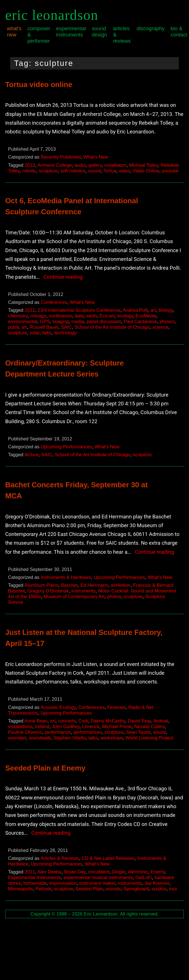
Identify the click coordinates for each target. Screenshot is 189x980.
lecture (32, 455)
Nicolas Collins (150, 727)
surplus (159, 889)
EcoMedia (146, 316)
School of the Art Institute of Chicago (112, 327)
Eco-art (107, 316)
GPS (45, 322)
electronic (138, 872)
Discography (150, 28)
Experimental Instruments (71, 32)
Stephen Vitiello (70, 738)
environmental (23, 322)
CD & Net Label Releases (108, 858)
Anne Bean (36, 721)
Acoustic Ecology (58, 707)
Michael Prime (117, 727)
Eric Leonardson (52, 15)
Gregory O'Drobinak (48, 591)
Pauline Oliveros (25, 732)
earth (92, 316)
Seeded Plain (89, 889)
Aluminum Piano (41, 585)
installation (115, 165)
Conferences (54, 302)
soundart (17, 738)
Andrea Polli (135, 310)
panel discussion (104, 322)
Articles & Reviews (122, 35)
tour (173, 889)
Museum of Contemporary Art (74, 597)
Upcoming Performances (66, 447)
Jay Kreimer (157, 883)
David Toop (139, 721)
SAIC (66, 327)
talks (47, 333)
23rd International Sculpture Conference (79, 310)
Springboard (136, 889)
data (79, 316)
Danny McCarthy (108, 721)
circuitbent (99, 872)
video (125, 171)
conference (60, 316)
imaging (61, 322)
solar (35, 333)
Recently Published (61, 157)
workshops (112, 738)
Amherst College (54, 165)
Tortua (110, 171)
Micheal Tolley (144, 165)
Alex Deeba (49, 872)
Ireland (42, 727)
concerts (67, 721)
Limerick (91, 727)
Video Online (146, 171)
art (153, 310)
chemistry (18, 316)
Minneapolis (20, 889)
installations (20, 727)
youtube (170, 171)
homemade (35, 883)
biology (166, 310)
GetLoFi (144, 878)
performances (88, 732)
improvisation (63, 883)
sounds (113, 889)
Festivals (116, 707)
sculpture (48, 171)
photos (114, 597)
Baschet (69, 585)
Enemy (158, 872)
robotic (29, 171)
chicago (38, 316)
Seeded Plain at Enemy (45, 768)
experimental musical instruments (98, 878)
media (78, 322)
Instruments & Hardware (66, 577)
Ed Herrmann (94, 585)
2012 (30, 310)
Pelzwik (43, 889)
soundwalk (40, 738)
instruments (83, 591)
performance (58, 732)
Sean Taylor (138, 732)
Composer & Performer (39, 35)
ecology (125, 316)
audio (80, 165)
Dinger (119, 872)
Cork (83, 721)
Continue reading (63, 277)
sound (94, 171)
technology (65, 333)
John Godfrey (66, 727)
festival (161, 721)
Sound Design (100, 32)
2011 (30, 872)
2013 (30, 165)
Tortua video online (39, 85)
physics (167, 322)
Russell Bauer (44, 327)
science (161, 327)
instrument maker (97, 883)
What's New (14, 32)
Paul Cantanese (140, 322)
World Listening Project (150, 738)
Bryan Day (75, 872)
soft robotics (73, 171)
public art (17, 327)
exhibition (121, 585)
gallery (95, 165)
